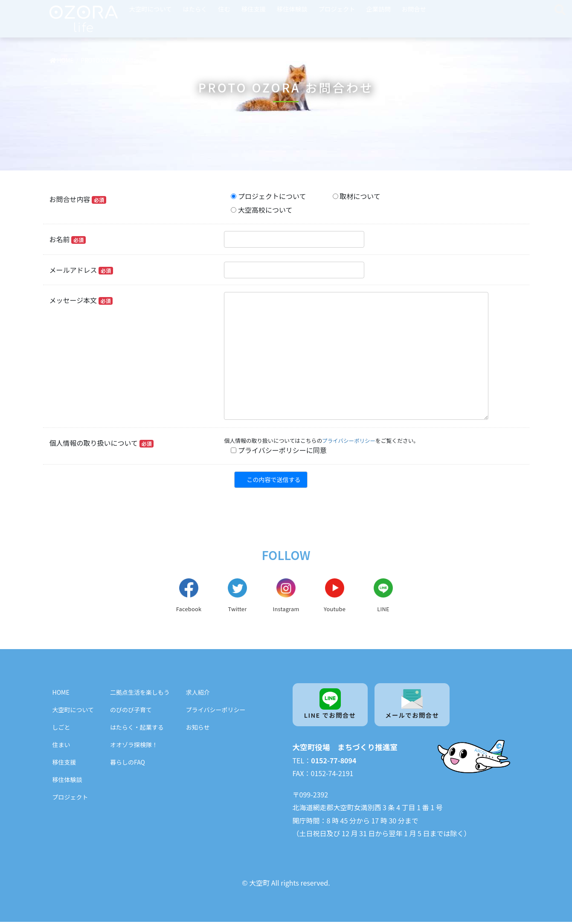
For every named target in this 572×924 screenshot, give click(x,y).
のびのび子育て (131, 711)
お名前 (68, 239)
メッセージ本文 (81, 300)
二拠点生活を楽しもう (140, 693)
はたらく (195, 9)
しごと (61, 728)
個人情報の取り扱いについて (102, 443)
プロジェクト (337, 9)
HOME (61, 693)
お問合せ (414, 9)
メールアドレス (81, 270)
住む (224, 9)
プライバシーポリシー (349, 440)
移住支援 (254, 9)
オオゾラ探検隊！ (134, 746)
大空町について (151, 9)
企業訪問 (378, 9)
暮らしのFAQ (128, 763)
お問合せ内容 (78, 199)
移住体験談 (292, 9)
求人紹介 (198, 693)
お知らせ (198, 728)
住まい (61, 746)
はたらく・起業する (137, 728)
